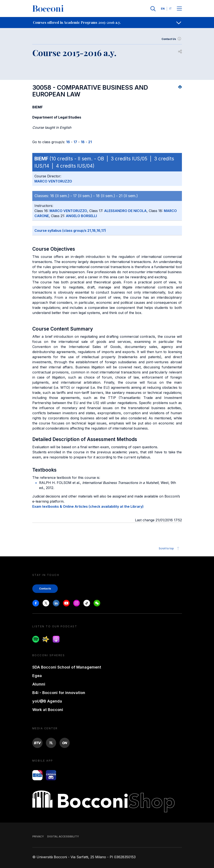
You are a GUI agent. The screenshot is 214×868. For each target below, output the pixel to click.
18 (83, 142)
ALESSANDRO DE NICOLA (125, 211)
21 (90, 142)
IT (170, 9)
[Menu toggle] (179, 9)
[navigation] (107, 23)
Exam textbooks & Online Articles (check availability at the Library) (88, 506)
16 (68, 142)
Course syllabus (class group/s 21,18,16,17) (70, 230)
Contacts (45, 589)
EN (163, 9)
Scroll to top (170, 549)
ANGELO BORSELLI (81, 216)
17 (75, 142)
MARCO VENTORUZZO (53, 181)
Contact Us (172, 39)
